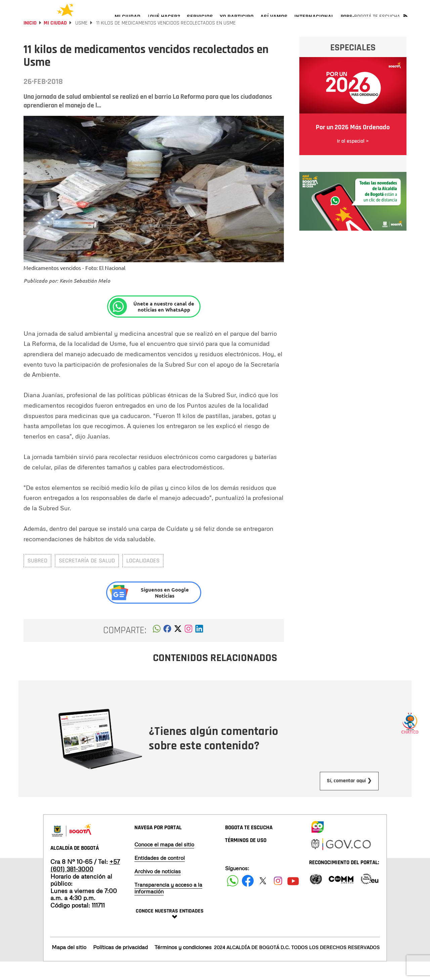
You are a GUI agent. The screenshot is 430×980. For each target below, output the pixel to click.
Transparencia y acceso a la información (168, 906)
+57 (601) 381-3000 (85, 883)
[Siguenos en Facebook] (233, 899)
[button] (157, 649)
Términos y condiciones (183, 965)
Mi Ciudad (55, 41)
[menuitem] (127, 22)
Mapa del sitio (69, 965)
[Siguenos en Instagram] (278, 899)
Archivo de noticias (158, 889)
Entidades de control (160, 876)
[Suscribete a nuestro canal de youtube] (293, 899)
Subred (37, 579)
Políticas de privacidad (120, 965)
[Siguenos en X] (263, 899)
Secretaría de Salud (87, 579)
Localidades (143, 579)
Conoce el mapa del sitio (164, 862)
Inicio (30, 41)
